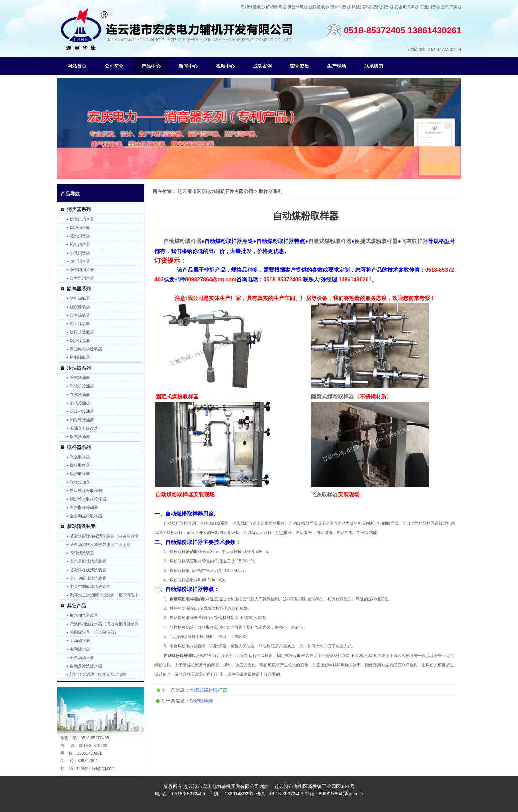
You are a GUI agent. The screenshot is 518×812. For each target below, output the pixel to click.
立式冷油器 (80, 395)
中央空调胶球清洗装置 (90, 587)
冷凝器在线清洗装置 (88, 570)
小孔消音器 (80, 253)
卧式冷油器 (80, 403)
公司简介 (114, 66)
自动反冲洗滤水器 (86, 666)
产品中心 (151, 66)
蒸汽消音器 (383, 7)
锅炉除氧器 (80, 341)
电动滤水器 (80, 649)
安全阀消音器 (82, 270)
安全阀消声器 (406, 7)
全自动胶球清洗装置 (88, 578)
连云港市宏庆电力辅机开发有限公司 (215, 191)
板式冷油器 (80, 437)
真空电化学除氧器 (86, 349)
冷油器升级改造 (84, 428)
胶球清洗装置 (81, 526)
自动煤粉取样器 (184, 599)
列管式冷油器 (82, 420)
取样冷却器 (80, 482)
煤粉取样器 (80, 465)
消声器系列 (79, 209)
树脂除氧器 (80, 357)
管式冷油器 (80, 378)
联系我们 (374, 66)
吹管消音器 (80, 261)
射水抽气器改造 (84, 615)
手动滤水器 (80, 641)
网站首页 (77, 66)
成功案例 (262, 66)
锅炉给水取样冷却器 (88, 499)
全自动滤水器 (82, 658)
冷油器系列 (79, 368)
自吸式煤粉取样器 (86, 491)
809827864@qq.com (96, 768)
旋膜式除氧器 (82, 332)
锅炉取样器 (80, 474)
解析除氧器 (276, 7)
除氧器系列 (79, 289)
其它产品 (77, 606)
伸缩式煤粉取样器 (208, 690)
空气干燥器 (451, 7)
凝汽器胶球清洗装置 (88, 561)
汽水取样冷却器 (84, 507)
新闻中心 (188, 66)
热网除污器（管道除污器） (94, 632)
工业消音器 (430, 7)
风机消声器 (362, 7)
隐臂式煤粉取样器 (333, 396)
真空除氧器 (298, 7)
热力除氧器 (80, 324)
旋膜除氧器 (319, 7)
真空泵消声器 (82, 278)
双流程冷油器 (82, 411)
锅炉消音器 (340, 7)
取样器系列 (79, 447)
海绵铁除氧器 (253, 7)
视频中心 (225, 66)
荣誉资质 (299, 66)
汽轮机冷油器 (82, 386)
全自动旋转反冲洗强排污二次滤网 (100, 545)
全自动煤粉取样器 (86, 516)
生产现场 (337, 66)
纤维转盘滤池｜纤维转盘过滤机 (98, 674)
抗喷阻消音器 (82, 219)
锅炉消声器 (80, 228)
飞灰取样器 (80, 457)
